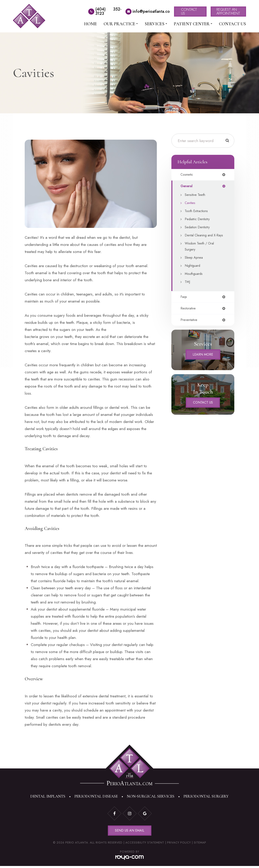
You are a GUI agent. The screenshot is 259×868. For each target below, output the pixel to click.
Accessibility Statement (145, 845)
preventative (190, 328)
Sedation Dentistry (198, 228)
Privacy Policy (179, 845)
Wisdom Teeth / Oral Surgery (201, 253)
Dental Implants (48, 796)
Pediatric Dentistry (198, 220)
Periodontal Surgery (206, 796)
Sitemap (200, 845)
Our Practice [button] (121, 24)
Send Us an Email (129, 831)
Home (91, 24)
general (187, 187)
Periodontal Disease (96, 796)
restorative (189, 316)
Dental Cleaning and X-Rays (202, 239)
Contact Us (232, 24)
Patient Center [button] (193, 24)
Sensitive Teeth (196, 195)
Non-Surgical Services (151, 796)
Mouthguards (195, 280)
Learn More (203, 362)
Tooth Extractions (198, 212)
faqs (184, 304)
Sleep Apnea (195, 264)
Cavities (191, 204)
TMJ (188, 289)
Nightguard (193, 272)
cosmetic (188, 175)
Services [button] (156, 24)
